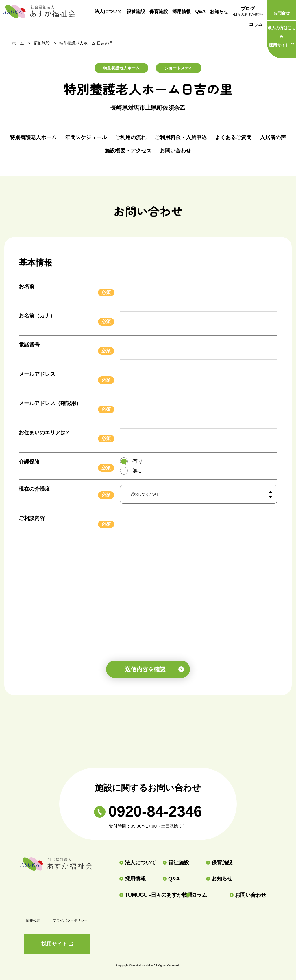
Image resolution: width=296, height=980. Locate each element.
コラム (256, 24)
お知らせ (219, 11)
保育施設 (159, 11)
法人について (108, 11)
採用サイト (282, 35)
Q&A (200, 11)
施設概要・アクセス (128, 151)
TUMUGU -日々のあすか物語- (150, 895)
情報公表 (33, 920)
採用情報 (182, 11)
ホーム (18, 43)
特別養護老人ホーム (33, 137)
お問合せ (282, 13)
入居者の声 (273, 137)
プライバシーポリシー (70, 920)
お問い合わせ (175, 151)
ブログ (248, 12)
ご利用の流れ (131, 137)
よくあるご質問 (233, 137)
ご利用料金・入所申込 (181, 137)
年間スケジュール (86, 137)
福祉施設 (136, 11)
